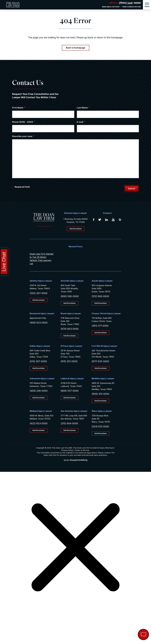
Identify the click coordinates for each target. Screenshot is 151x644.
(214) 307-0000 (38, 361)
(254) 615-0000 (100, 427)
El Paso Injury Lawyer (72, 346)
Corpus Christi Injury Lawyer (106, 313)
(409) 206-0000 (39, 391)
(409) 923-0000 (39, 323)
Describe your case (23, 136)
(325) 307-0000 (39, 293)
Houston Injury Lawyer (76, 213)
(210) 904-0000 (69, 423)
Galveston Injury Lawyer (42, 378)
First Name (19, 108)
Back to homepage (76, 48)
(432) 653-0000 (39, 423)
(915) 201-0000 (69, 361)
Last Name (83, 108)
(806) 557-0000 (70, 391)
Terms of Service (82, 450)
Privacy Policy (67, 450)
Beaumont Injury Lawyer (42, 313)
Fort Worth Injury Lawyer (104, 346)
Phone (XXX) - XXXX (24, 122)
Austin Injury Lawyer (102, 281)
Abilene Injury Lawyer (41, 281)
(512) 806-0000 (100, 296)
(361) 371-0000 (100, 326)
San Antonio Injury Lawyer (74, 411)
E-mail (81, 122)
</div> (20, 633)
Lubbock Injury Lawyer (72, 378)
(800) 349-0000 (130, 3)
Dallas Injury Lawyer (40, 346)
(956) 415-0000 (100, 394)
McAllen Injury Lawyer (103, 378)
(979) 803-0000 (70, 329)
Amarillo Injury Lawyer (72, 281)
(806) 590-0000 (70, 296)
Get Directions (76, 229)
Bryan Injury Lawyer (71, 313)
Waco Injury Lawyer (102, 411)
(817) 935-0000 (100, 361)
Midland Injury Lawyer (41, 411)
